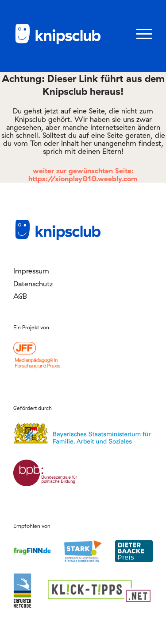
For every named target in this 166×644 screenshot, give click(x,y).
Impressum (31, 271)
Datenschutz (33, 284)
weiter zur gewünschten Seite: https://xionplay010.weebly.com (83, 175)
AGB (20, 296)
